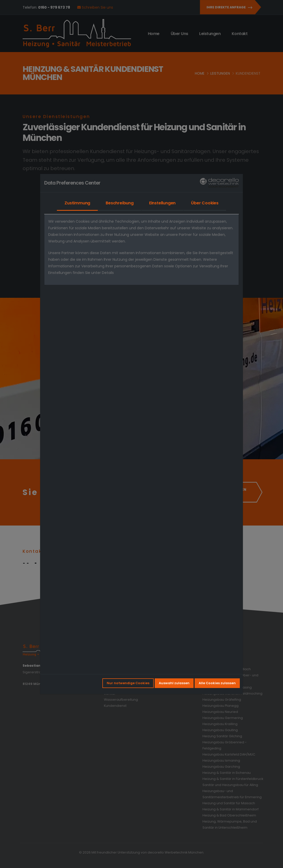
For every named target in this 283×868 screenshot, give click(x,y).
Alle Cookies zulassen (217, 683)
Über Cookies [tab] (205, 203)
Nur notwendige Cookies (128, 683)
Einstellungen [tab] (162, 203)
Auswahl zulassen (174, 683)
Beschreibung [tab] (120, 203)
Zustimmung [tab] (77, 203)
